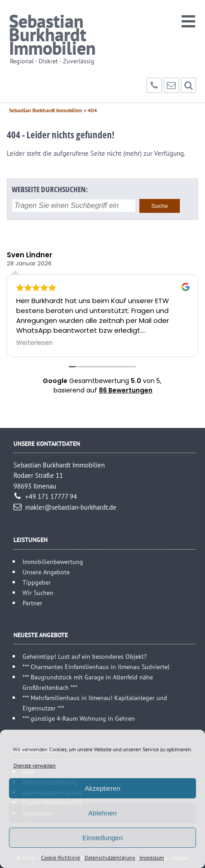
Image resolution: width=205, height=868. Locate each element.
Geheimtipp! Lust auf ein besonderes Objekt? (85, 656)
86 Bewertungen (126, 390)
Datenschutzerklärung (110, 857)
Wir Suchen (38, 593)
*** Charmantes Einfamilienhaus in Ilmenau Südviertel (96, 667)
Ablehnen (102, 813)
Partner (32, 603)
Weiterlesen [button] (34, 343)
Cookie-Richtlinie (60, 857)
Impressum (152, 857)
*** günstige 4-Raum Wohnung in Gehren (79, 718)
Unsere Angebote (46, 572)
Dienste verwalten (35, 765)
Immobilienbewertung (53, 562)
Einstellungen (102, 838)
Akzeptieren (102, 788)
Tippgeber (37, 582)
